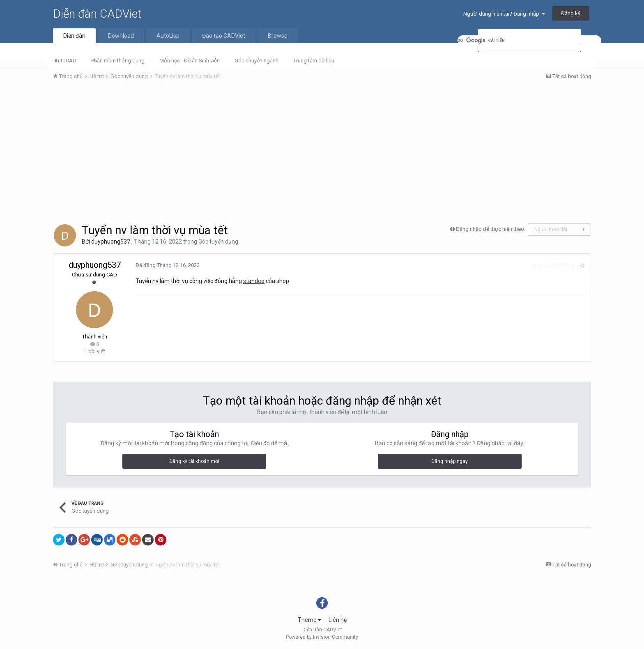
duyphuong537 (111, 242)
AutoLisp (168, 36)
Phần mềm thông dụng (118, 61)
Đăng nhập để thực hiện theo (490, 229)
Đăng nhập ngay (450, 461)
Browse (278, 36)
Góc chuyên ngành (256, 61)
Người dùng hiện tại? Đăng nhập (504, 14)
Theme (309, 620)
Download (121, 36)
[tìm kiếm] (529, 40)
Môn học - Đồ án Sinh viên (190, 61)
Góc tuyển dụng (218, 242)
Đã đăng (168, 265)
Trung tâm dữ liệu (314, 61)
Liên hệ (338, 620)
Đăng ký (571, 13)
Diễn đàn (74, 36)
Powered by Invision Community (322, 637)
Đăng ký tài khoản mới (194, 461)
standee (254, 281)
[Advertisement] (322, 148)
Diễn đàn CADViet (97, 14)
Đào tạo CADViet (224, 36)
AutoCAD (65, 61)
